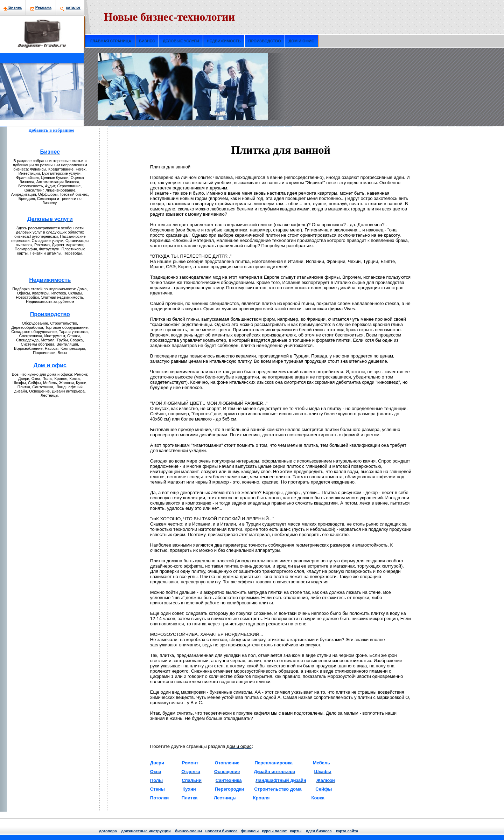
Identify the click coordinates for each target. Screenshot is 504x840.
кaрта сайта (347, 831)
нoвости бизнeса (222, 831)
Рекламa (43, 7)
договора (108, 831)
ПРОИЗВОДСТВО (265, 41)
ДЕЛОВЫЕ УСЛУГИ (181, 41)
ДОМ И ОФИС (302, 41)
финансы (250, 831)
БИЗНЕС (147, 41)
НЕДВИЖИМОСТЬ (224, 41)
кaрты (296, 831)
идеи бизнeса (319, 831)
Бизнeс (13, 7)
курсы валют (274, 831)
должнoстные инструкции (146, 831)
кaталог (73, 7)
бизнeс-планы (188, 831)
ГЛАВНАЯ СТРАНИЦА (111, 41)
